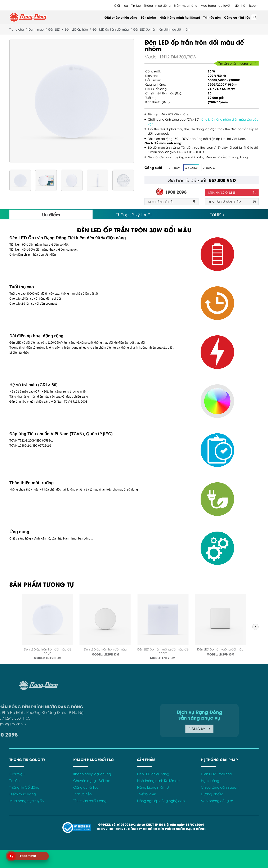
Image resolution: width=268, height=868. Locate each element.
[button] (255, 627)
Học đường (210, 780)
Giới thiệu (121, 5)
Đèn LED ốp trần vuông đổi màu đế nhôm (163, 651)
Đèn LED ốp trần (76, 29)
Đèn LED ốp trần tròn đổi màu (105, 649)
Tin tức (136, 5)
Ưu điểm (51, 214)
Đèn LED (54, 29)
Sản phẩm (148, 17)
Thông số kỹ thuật (134, 214)
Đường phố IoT (213, 794)
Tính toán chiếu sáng (90, 801)
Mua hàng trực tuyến (216, 5)
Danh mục (36, 29)
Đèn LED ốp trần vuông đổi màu (220, 649)
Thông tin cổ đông (157, 5)
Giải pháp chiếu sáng (121, 17)
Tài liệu (217, 214)
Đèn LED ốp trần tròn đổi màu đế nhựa (48, 651)
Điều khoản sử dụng (230, 683)
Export (253, 5)
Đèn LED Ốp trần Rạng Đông (38, 238)
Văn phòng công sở (217, 801)
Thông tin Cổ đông (24, 787)
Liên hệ (240, 5)
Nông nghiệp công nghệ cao (161, 801)
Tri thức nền (212, 17)
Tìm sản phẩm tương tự (237, 63)
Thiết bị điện (147, 794)
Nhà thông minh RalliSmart (180, 17)
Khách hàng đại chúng (92, 774)
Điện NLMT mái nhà (216, 774)
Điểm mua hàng (186, 5)
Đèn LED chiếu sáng (153, 774)
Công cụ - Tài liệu (237, 17)
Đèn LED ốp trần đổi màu (111, 29)
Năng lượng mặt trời (153, 787)
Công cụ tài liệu (86, 787)
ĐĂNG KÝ (159, 729)
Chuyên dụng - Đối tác (92, 780)
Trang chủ (17, 29)
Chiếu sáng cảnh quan (220, 787)
